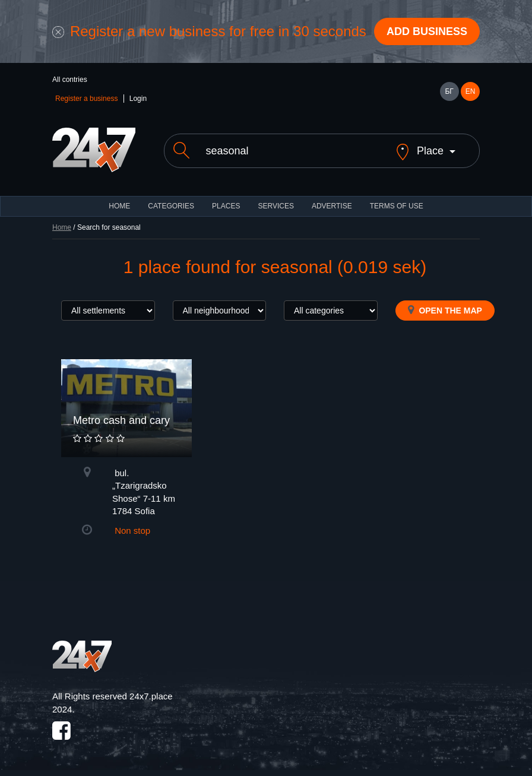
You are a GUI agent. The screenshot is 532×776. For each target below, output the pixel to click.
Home (62, 227)
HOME (119, 206)
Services (275, 206)
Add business (427, 31)
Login (138, 99)
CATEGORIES (171, 206)
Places (226, 206)
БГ (449, 91)
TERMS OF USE (397, 206)
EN (471, 91)
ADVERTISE (332, 206)
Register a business (86, 99)
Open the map (445, 310)
